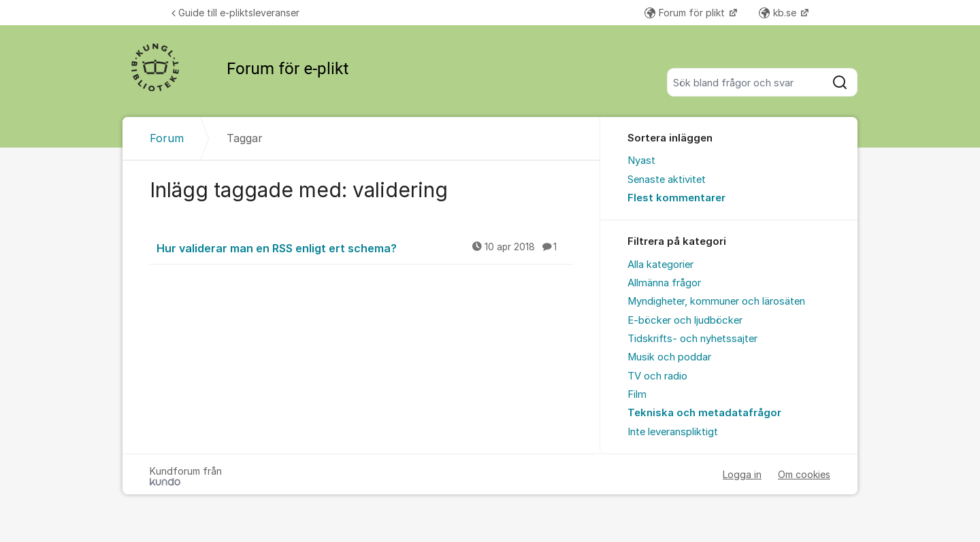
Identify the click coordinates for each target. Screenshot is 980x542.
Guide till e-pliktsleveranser (235, 13)
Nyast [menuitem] (641, 160)
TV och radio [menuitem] (657, 376)
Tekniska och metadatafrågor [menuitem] (704, 413)
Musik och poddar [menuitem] (669, 357)
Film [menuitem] (637, 394)
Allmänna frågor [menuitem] (664, 283)
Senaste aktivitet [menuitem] (667, 180)
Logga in (742, 474)
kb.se (779, 13)
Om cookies (804, 474)
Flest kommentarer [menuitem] (676, 198)
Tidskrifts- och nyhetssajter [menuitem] (692, 339)
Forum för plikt (686, 13)
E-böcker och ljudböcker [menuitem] (685, 320)
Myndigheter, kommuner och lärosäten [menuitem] (716, 301)
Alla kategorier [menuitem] (660, 265)
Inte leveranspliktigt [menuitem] (673, 432)
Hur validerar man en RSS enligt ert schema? (365, 248)
